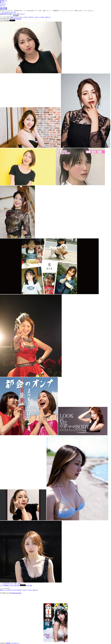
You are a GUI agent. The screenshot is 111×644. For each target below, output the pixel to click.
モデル (21, 17)
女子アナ (31, 17)
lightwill (8, 643)
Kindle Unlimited (17, 19)
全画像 (6, 585)
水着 (10, 14)
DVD (5, 14)
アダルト (43, 17)
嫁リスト (2, 2)
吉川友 (4, 8)
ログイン (2, 6)
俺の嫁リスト (4, 1)
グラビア (26, 17)
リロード (2, 21)
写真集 (2, 14)
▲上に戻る (29, 585)
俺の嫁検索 (16, 16)
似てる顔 (7, 21)
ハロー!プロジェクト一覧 (8, 12)
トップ (2, 585)
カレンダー (11, 585)
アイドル (16, 17)
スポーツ (37, 17)
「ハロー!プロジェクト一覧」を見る (11, 584)
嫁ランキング (21, 14)
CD (8, 14)
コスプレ (14, 14)
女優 (11, 17)
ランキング (3, 4)
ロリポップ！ (16, 643)
